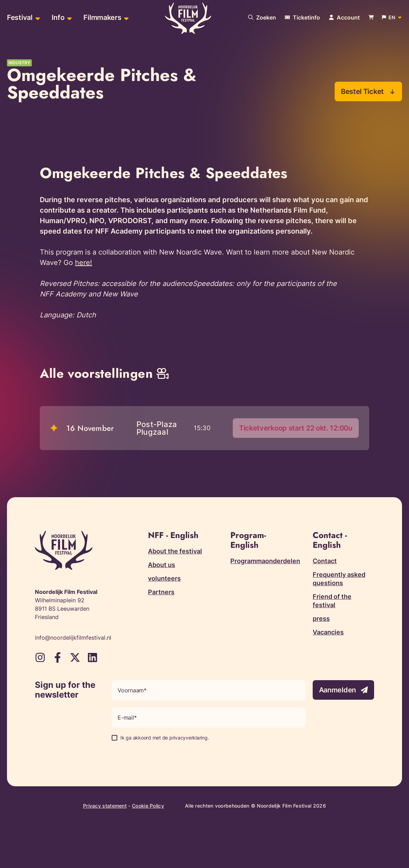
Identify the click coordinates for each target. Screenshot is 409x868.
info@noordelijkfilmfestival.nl (73, 638)
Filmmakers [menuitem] (102, 17)
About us (162, 565)
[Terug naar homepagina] (188, 19)
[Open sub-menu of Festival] (37, 18)
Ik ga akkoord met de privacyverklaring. (165, 738)
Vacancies (328, 632)
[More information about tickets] (302, 17)
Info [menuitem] (58, 17)
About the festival (175, 551)
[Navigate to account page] (344, 17)
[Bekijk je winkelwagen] (371, 18)
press (321, 619)
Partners (161, 592)
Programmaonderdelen (265, 561)
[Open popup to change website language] (392, 17)
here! (84, 263)
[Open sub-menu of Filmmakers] (125, 18)
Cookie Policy (148, 806)
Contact (325, 561)
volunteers (164, 578)
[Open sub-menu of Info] (69, 18)
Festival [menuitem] (20, 17)
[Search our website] (262, 17)
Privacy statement (105, 806)
